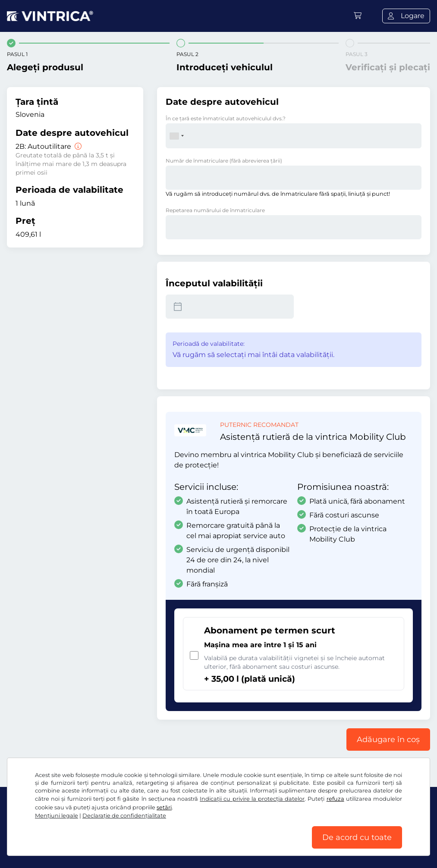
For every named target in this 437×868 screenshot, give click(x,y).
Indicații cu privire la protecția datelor (252, 799)
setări (164, 807)
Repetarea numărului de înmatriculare (215, 210)
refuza (335, 799)
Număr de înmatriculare (224, 161)
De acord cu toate (357, 837)
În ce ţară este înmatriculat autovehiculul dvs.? (226, 118)
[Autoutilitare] (77, 146)
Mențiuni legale (57, 816)
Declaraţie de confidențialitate (124, 816)
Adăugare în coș (388, 740)
